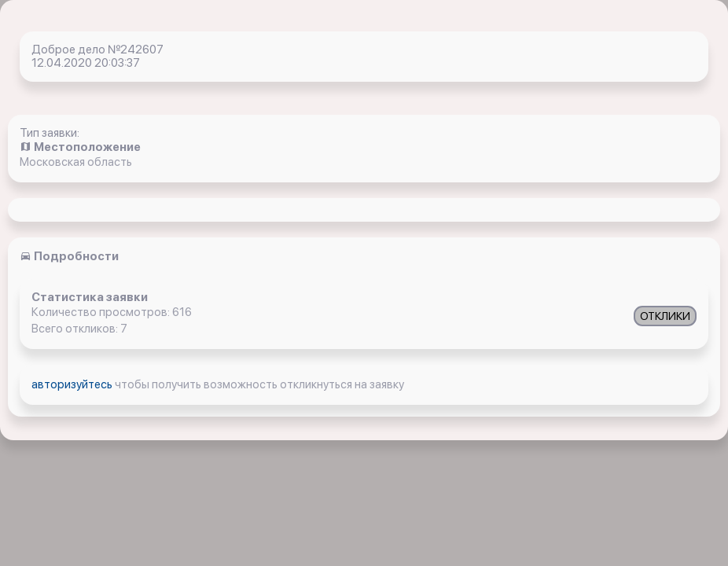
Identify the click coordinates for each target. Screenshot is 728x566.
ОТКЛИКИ (665, 316)
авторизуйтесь (73, 384)
